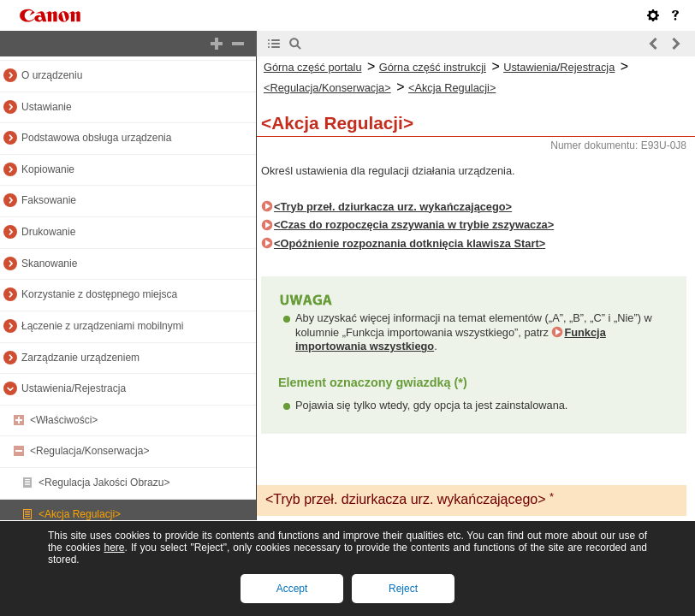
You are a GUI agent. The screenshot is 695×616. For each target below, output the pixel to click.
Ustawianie (47, 107)
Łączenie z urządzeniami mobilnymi (102, 326)
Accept (292, 589)
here (114, 548)
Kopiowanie (48, 169)
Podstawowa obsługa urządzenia (96, 138)
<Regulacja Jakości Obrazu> (104, 483)
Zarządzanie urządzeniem (80, 358)
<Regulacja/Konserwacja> (89, 451)
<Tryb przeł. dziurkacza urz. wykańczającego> (393, 207)
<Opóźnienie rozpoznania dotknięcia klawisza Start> (410, 243)
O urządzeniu (52, 75)
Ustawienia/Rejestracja (74, 388)
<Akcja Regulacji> (80, 514)
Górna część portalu (313, 67)
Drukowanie (48, 232)
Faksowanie (49, 200)
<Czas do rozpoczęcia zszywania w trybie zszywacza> (414, 225)
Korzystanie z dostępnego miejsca (99, 294)
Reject (403, 589)
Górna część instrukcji (433, 67)
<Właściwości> (64, 420)
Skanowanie (49, 264)
